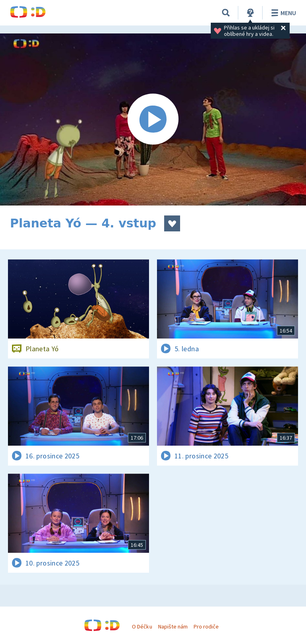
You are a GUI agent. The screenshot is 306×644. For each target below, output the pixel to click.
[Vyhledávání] (226, 13)
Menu (282, 13)
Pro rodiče (206, 626)
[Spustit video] (153, 119)
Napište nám (173, 626)
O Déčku (142, 626)
